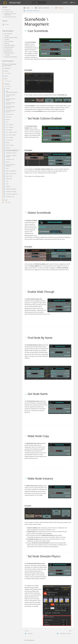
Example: (8, 55)
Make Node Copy (8, 51)
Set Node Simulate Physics (11, 57)
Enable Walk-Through (9, 45)
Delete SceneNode (9, 41)
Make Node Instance (9, 53)
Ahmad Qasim (8, 15)
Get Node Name (8, 49)
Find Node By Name (9, 47)
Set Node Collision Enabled (11, 37)
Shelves (65, 2)
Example (7, 36)
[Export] (10, 25)
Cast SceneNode (8, 34)
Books (73, 2)
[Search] (33, 3)
